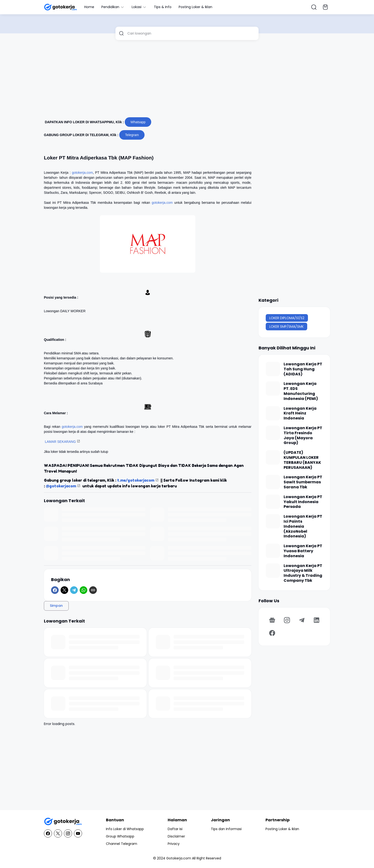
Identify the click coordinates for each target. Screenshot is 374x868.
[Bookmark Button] (325, 7)
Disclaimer (176, 836)
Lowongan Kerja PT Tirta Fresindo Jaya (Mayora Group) (303, 436)
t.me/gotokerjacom (136, 480)
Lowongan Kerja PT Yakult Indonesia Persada (303, 502)
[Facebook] (55, 590)
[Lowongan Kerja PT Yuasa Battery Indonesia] (273, 551)
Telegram (132, 135)
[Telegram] (74, 590)
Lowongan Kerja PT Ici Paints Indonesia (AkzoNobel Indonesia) (303, 526)
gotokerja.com (82, 173)
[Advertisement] (187, 81)
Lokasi (139, 7)
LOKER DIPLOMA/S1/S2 (287, 318)
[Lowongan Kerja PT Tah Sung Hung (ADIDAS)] (273, 369)
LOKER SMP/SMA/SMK (286, 327)
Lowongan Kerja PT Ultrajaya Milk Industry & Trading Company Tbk (303, 573)
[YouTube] (78, 833)
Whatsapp (138, 122)
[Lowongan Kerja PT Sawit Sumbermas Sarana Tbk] (273, 482)
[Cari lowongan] (191, 33)
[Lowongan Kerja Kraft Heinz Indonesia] (273, 413)
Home (89, 7)
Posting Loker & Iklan (195, 7)
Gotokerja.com (179, 858)
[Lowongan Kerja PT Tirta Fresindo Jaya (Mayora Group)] (273, 433)
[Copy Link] (93, 590)
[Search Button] (314, 7)
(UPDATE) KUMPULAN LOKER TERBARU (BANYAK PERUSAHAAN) (302, 460)
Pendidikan (113, 7)
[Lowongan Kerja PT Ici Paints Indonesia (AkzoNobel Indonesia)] (273, 521)
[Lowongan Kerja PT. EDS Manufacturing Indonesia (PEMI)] (273, 388)
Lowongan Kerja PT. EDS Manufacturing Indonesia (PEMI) (301, 391)
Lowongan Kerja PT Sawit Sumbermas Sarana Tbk (303, 482)
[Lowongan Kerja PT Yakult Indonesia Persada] (273, 502)
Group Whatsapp (120, 836)
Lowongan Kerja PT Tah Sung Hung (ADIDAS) (303, 369)
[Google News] (272, 620)
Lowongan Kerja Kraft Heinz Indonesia (300, 414)
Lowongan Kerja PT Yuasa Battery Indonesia (303, 551)
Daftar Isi (175, 829)
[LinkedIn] (317, 620)
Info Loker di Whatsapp (125, 829)
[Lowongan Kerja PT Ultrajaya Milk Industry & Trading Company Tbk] (273, 571)
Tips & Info (163, 7)
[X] (64, 590)
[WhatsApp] (83, 590)
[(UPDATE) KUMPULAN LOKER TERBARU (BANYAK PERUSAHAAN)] (273, 457)
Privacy (174, 844)
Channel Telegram (122, 844)
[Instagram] (287, 620)
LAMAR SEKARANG (60, 442)
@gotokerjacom (61, 486)
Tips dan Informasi (226, 829)
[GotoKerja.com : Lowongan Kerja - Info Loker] (63, 822)
